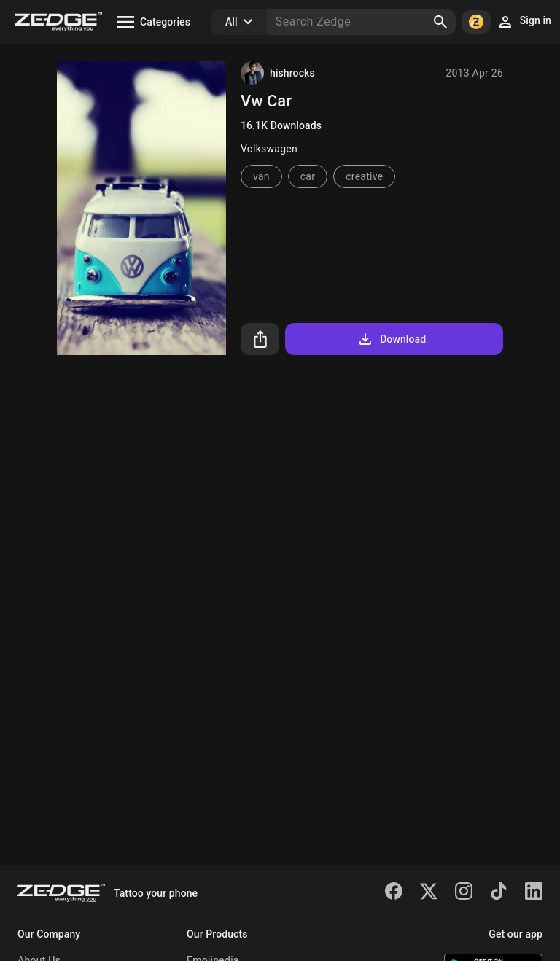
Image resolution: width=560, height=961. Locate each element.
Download (391, 339)
